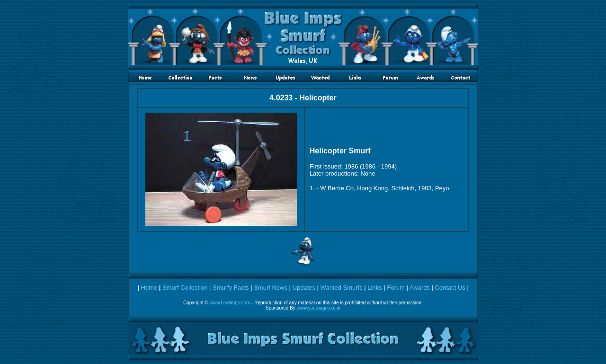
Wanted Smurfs (342, 288)
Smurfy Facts (231, 288)
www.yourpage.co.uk (319, 308)
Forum (396, 288)
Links (374, 288)
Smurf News (271, 288)
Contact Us (450, 288)
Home (149, 288)
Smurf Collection (185, 288)
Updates (304, 288)
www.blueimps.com (230, 303)
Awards (420, 288)
